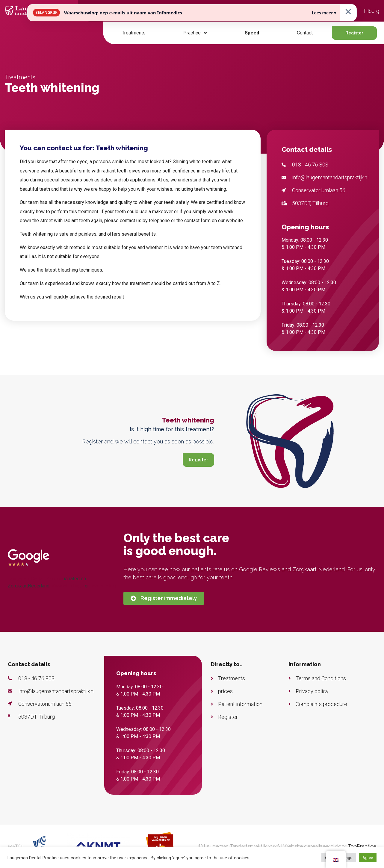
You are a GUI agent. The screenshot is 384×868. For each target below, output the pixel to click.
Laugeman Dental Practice (35, 579)
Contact (305, 33)
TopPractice (362, 846)
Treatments (134, 33)
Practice (195, 33)
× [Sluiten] (348, 11)
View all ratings (68, 586)
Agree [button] (368, 858)
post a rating (103, 586)
